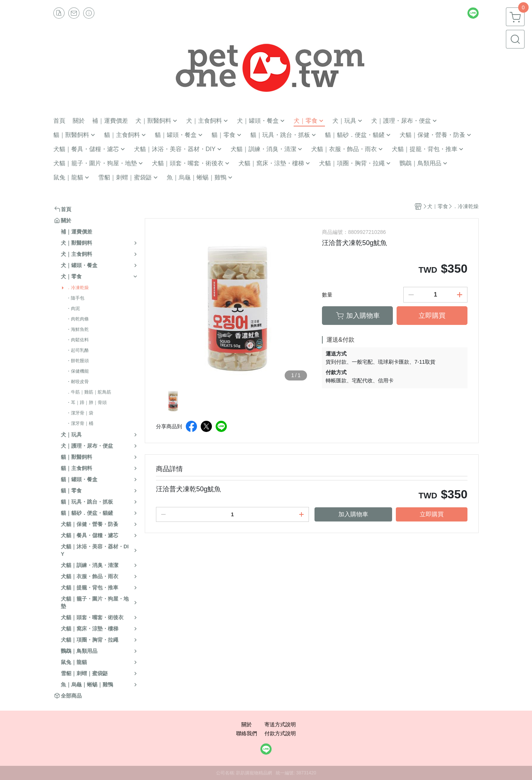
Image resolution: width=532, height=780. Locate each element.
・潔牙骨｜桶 (80, 423)
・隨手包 (75, 298)
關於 (247, 724)
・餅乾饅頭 (78, 361)
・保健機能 (78, 371)
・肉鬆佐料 (78, 340)
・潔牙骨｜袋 (80, 413)
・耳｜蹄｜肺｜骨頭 (87, 402)
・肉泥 (73, 308)
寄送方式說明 (280, 724)
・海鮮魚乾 (78, 329)
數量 (327, 295)
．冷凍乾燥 (78, 288)
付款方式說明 (280, 733)
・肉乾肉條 (78, 319)
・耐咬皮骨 (78, 382)
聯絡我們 (247, 733)
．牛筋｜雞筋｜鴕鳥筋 (89, 392)
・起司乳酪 (78, 350)
